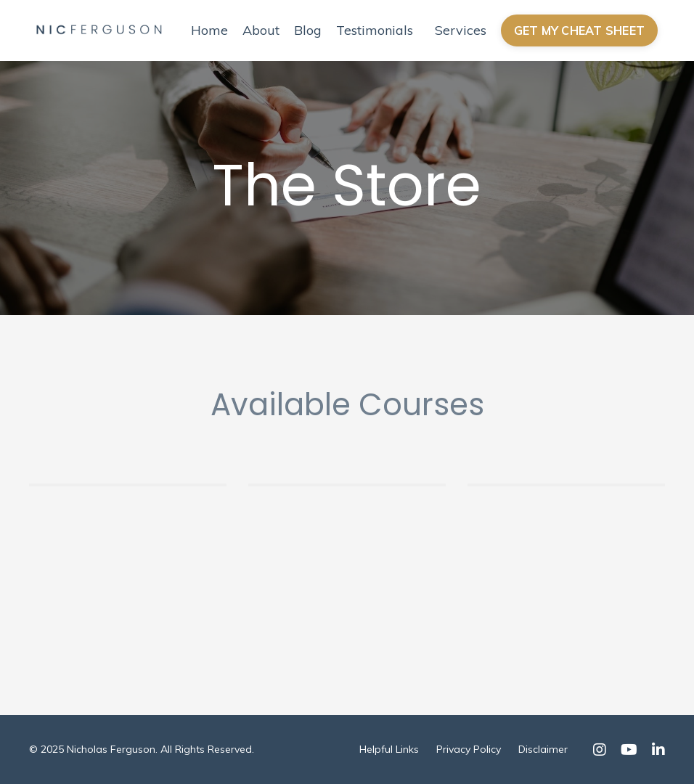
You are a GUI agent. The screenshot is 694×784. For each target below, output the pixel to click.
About (261, 30)
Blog (308, 30)
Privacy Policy (469, 749)
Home (209, 30)
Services (461, 30)
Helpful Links (389, 749)
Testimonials (375, 30)
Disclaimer (543, 749)
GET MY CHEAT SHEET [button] (580, 30)
